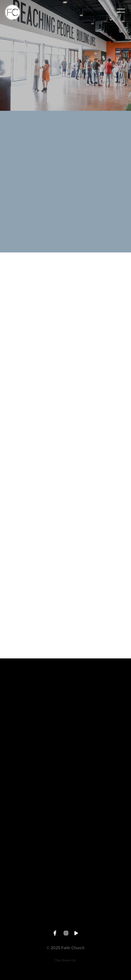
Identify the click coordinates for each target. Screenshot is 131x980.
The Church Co (65, 960)
